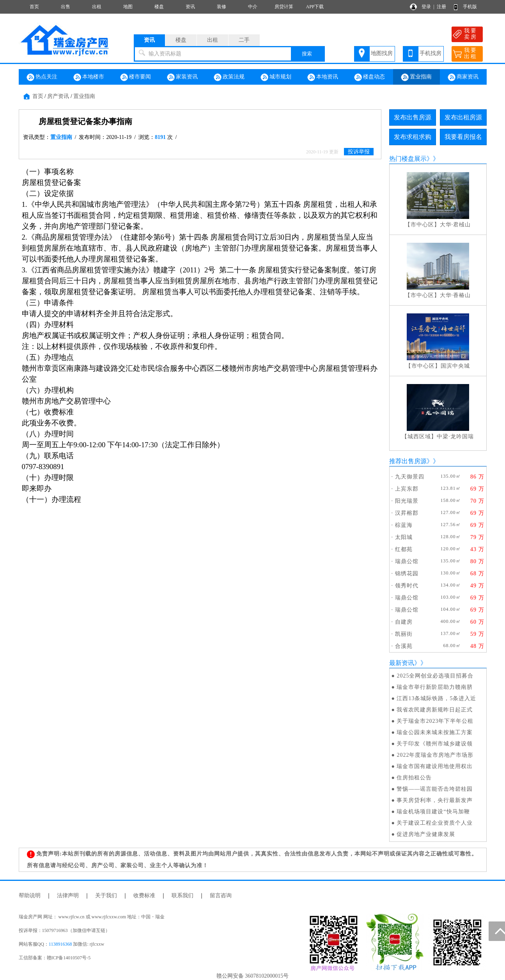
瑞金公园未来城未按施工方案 (435, 732)
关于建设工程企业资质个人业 (435, 823)
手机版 (470, 7)
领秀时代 (407, 586)
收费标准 (144, 896)
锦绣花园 (407, 574)
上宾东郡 (407, 489)
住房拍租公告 (414, 778)
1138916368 (60, 944)
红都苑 (404, 549)
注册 (441, 7)
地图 (128, 7)
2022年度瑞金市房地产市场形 (435, 755)
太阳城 (404, 537)
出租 (97, 7)
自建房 (404, 622)
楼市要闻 (136, 77)
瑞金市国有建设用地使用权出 (435, 766)
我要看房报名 (463, 137)
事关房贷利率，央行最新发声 (435, 800)
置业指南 (416, 77)
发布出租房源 (463, 117)
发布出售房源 (413, 117)
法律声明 (68, 896)
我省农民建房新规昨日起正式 (435, 710)
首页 (34, 7)
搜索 (307, 54)
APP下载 (315, 7)
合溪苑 (404, 646)
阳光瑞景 (407, 501)
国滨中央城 (455, 366)
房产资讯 (58, 96)
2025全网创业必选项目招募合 (435, 676)
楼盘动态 (370, 77)
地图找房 (382, 53)
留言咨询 (221, 896)
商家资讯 (463, 77)
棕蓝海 (404, 525)
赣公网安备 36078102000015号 (253, 976)
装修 (221, 7)
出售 (66, 7)
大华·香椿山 (455, 295)
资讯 (190, 7)
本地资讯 (323, 77)
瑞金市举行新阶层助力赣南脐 (435, 687)
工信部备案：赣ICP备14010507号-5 (55, 958)
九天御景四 (410, 477)
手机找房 (431, 53)
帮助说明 (30, 896)
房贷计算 (284, 7)
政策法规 (229, 77)
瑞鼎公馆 (407, 561)
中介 (253, 7)
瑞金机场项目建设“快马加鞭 (433, 812)
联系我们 (183, 896)
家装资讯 (183, 77)
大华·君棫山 (455, 225)
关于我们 (106, 896)
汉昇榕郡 (407, 513)
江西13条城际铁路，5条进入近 (436, 698)
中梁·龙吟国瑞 (455, 437)
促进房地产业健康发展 (426, 834)
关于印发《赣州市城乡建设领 (435, 744)
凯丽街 (404, 634)
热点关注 (42, 77)
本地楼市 (89, 77)
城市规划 (276, 77)
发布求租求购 (413, 137)
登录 (426, 7)
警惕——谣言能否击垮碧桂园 (435, 789)
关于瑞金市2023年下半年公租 (435, 721)
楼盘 (159, 7)
